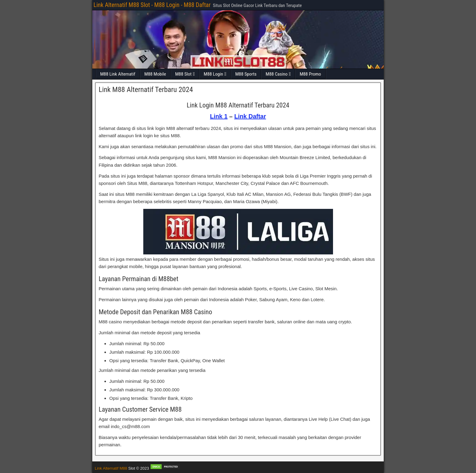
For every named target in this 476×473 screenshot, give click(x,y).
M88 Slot (183, 74)
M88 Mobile (155, 74)
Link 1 (219, 116)
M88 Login (213, 74)
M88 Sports (246, 74)
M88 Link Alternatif (118, 74)
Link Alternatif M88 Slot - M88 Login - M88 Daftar (152, 5)
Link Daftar (250, 116)
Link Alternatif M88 (111, 468)
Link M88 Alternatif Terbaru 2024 (146, 90)
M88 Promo (310, 74)
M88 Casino (277, 74)
